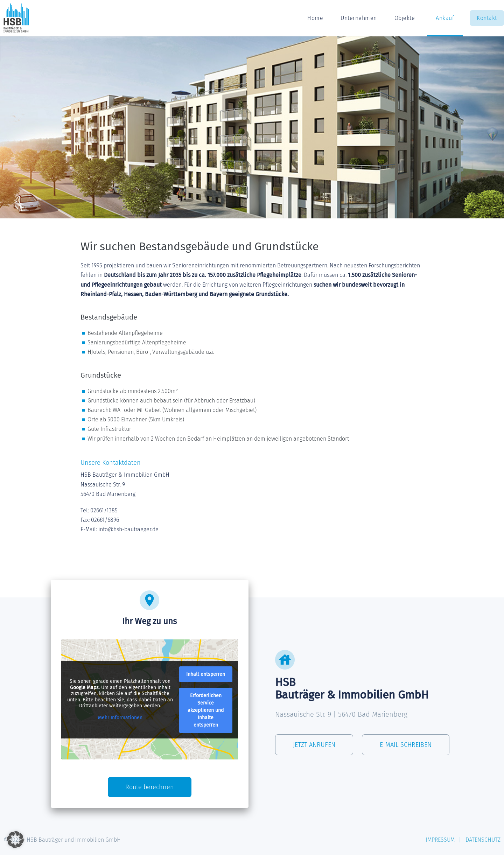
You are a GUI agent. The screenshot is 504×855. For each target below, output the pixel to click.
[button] (15, 840)
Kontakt (487, 18)
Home (315, 18)
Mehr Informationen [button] (120, 717)
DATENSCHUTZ (483, 840)
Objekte (407, 18)
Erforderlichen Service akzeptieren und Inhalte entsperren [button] (206, 710)
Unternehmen (359, 18)
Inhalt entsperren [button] (206, 674)
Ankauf (445, 18)
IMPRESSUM (440, 840)
